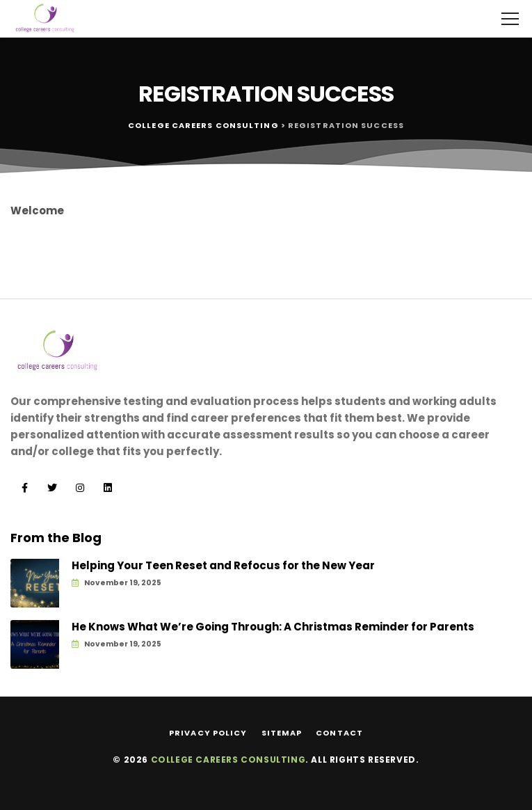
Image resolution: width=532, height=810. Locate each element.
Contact (339, 733)
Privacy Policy (208, 733)
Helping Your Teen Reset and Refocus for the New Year (223, 566)
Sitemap (282, 733)
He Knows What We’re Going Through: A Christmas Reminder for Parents (273, 627)
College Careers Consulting (228, 760)
